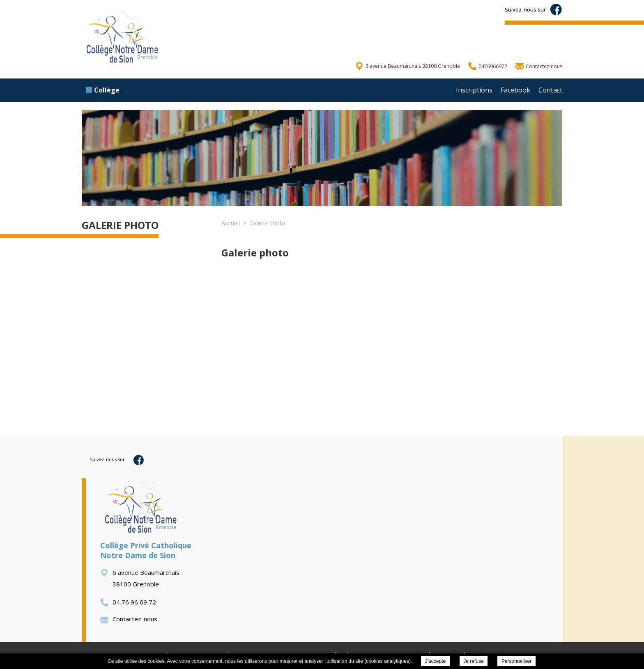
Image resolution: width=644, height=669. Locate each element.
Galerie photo (120, 225)
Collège (103, 90)
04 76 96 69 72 (128, 602)
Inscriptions (474, 90)
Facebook (515, 90)
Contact (550, 90)
